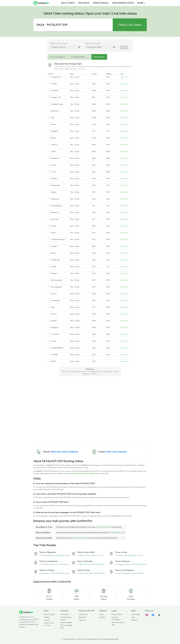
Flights (47, 617)
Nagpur (102, 573)
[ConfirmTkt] (26, 612)
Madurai (61, 573)
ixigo (101, 614)
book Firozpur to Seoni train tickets (81, 473)
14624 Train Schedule (116, 452)
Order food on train (104, 527)
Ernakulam (140, 573)
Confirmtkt (136, 614)
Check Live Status (130, 25)
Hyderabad (58, 555)
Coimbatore (54, 573)
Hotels (47, 620)
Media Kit (82, 617)
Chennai (45, 555)
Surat (103, 564)
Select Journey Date (93, 43)
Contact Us (83, 614)
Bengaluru (135, 555)
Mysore (51, 555)
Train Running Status (123, 3)
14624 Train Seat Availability (64, 452)
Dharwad (143, 564)
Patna (82, 555)
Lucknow (101, 555)
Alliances (82, 620)
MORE (141, 3)
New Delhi (66, 555)
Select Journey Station (59, 43)
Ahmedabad (96, 564)
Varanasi (87, 555)
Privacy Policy (117, 614)
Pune (141, 555)
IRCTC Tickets (68, 3)
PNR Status (84, 3)
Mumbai (94, 555)
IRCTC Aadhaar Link (117, 532)
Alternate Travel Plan (80, 538)
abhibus (103, 617)
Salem (67, 573)
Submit (124, 47)
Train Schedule (101, 3)
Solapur (96, 573)
